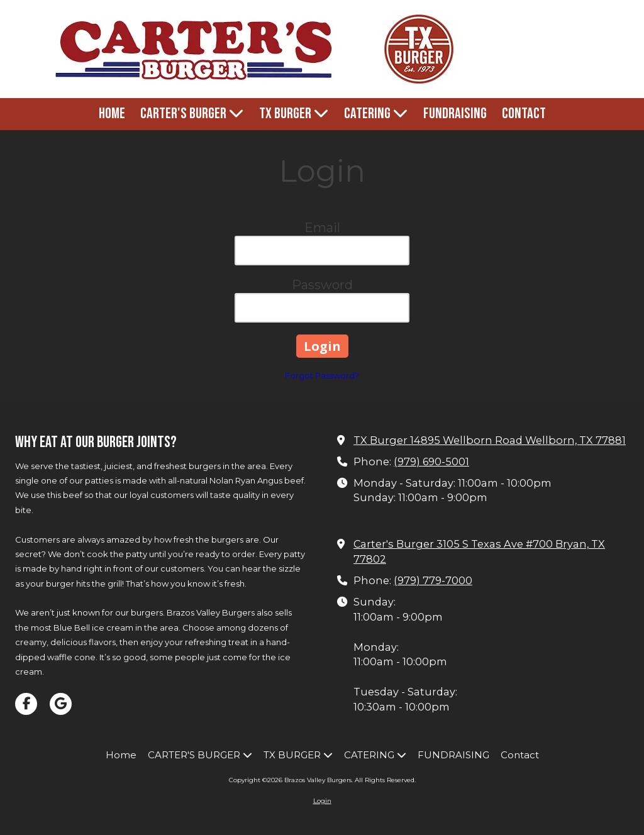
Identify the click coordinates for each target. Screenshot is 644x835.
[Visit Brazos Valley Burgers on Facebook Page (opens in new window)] (26, 704)
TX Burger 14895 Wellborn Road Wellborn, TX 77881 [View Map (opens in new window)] (490, 440)
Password (322, 285)
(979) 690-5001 (431, 462)
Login (322, 801)
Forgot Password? (322, 375)
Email (322, 228)
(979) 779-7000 (433, 580)
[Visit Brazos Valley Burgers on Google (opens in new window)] (61, 704)
